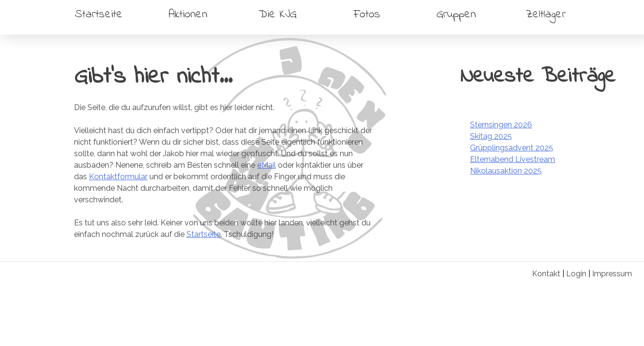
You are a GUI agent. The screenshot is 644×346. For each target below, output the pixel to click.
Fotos (367, 15)
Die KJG (278, 15)
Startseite (99, 15)
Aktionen (188, 15)
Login (576, 274)
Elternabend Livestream (513, 159)
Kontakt (546, 274)
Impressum (612, 274)
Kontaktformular (118, 177)
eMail (266, 165)
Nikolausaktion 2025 (506, 171)
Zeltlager (546, 15)
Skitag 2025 (491, 136)
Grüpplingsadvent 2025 (512, 148)
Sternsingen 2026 (501, 125)
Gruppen (456, 15)
